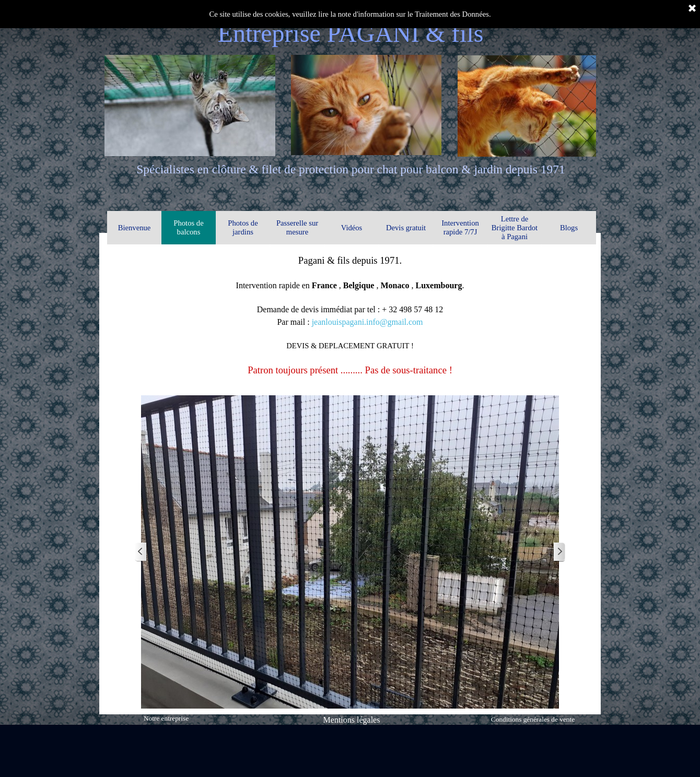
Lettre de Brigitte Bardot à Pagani (515, 228)
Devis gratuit (406, 228)
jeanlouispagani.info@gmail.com (367, 322)
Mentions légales (352, 720)
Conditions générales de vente (533, 719)
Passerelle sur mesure (297, 227)
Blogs (569, 228)
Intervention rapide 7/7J (460, 227)
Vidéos (352, 228)
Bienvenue (135, 228)
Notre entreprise (166, 718)
